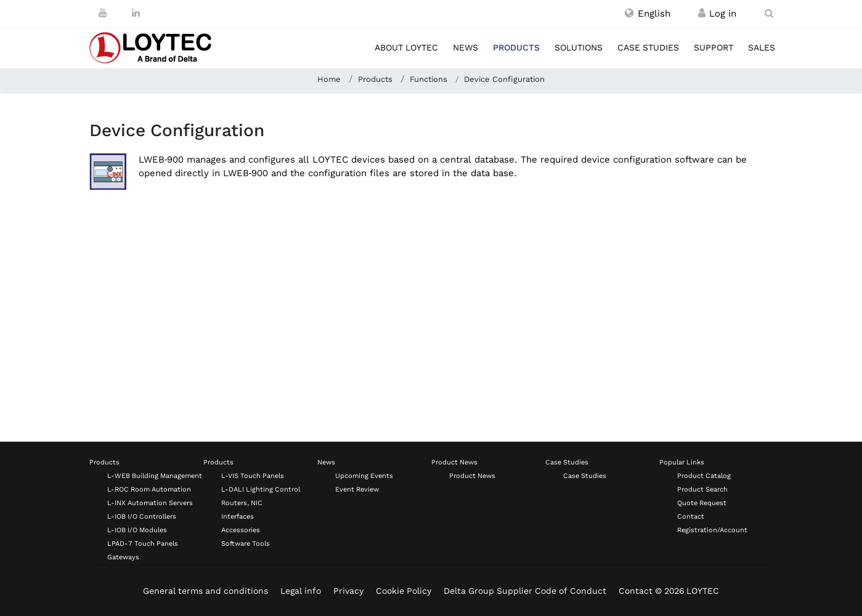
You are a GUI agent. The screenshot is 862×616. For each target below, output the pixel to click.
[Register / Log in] (702, 14)
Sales (762, 47)
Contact (691, 517)
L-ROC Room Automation (149, 489)
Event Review (357, 489)
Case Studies (567, 462)
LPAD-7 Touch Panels (143, 544)
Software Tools (246, 544)
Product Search (702, 489)
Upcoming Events (364, 476)
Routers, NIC (242, 503)
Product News (454, 462)
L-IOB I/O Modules (137, 530)
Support (714, 47)
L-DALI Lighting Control (261, 489)
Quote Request (702, 503)
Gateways (123, 557)
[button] (648, 14)
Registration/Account (712, 530)
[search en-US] (769, 14)
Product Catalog (704, 476)
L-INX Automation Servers (150, 503)
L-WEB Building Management (155, 476)
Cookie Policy (404, 591)
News (466, 47)
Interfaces (238, 517)
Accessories (241, 530)
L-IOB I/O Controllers (142, 517)
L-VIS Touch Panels (253, 476)
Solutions (579, 47)
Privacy (348, 591)
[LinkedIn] (136, 13)
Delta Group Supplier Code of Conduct (525, 591)
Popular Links (682, 462)
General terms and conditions (205, 591)
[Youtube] (103, 13)
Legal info (301, 591)
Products (516, 47)
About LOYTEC (406, 47)
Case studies (648, 47)
